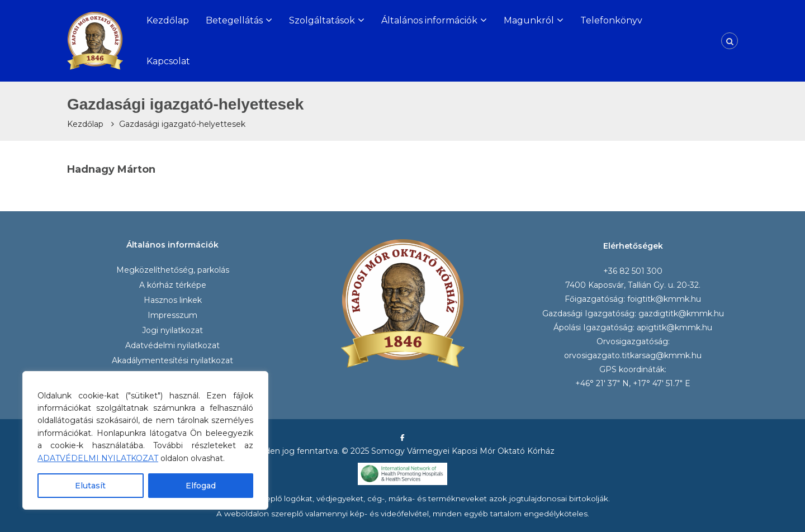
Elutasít (90, 486)
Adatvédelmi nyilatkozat (172, 345)
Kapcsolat (168, 61)
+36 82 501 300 (633, 271)
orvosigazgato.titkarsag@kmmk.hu (633, 355)
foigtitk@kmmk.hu (664, 299)
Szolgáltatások (322, 20)
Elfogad (201, 486)
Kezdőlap (168, 20)
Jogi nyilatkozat (172, 330)
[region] (145, 440)
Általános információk (429, 20)
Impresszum (172, 315)
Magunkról (529, 20)
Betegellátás (234, 20)
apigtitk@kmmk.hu (674, 327)
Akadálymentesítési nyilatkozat (172, 360)
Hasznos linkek (173, 300)
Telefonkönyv (611, 20)
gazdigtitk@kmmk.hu (681, 313)
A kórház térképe (173, 285)
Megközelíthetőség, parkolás (173, 270)
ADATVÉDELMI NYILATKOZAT (98, 458)
